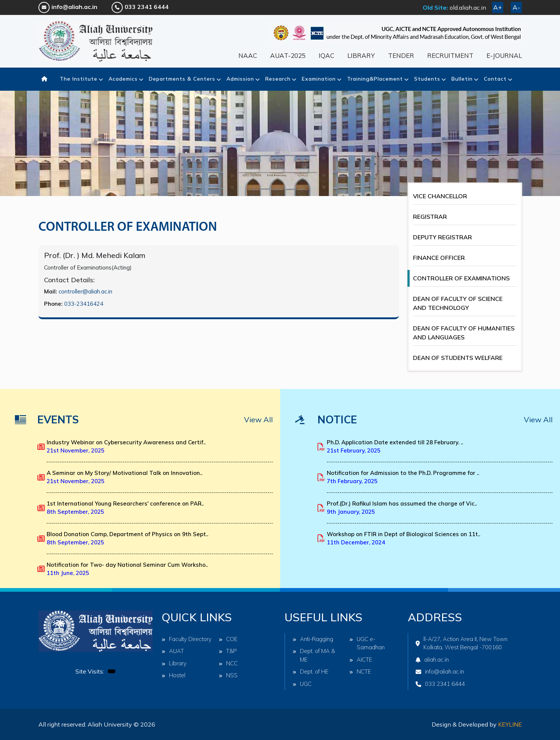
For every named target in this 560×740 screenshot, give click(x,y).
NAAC (248, 55)
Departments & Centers (182, 79)
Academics (123, 79)
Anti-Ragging (313, 639)
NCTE (360, 671)
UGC (302, 684)
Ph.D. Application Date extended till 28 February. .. (395, 447)
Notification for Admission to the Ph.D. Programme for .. (403, 477)
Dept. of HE (311, 671)
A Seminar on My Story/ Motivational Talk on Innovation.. (124, 477)
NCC (228, 663)
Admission (240, 79)
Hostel (173, 675)
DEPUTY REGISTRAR (442, 237)
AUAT (173, 651)
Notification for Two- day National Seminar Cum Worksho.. (127, 569)
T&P (228, 651)
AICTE (361, 660)
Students (427, 79)
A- (516, 7)
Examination (319, 79)
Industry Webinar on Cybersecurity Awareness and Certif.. (126, 447)
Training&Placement (375, 79)
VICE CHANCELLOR (440, 196)
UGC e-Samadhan (367, 643)
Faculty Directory (187, 639)
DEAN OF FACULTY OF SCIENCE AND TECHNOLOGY (458, 303)
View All (258, 419)
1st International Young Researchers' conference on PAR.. (125, 508)
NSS (228, 675)
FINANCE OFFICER (439, 258)
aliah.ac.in (432, 660)
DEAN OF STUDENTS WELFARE (458, 358)
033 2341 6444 (140, 7)
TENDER (401, 55)
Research (278, 79)
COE (228, 639)
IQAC (326, 55)
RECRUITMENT (450, 55)
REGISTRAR (430, 217)
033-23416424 (84, 304)
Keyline (510, 724)
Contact (495, 79)
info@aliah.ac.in (68, 7)
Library (174, 663)
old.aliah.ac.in (468, 7)
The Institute (79, 79)
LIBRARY (361, 55)
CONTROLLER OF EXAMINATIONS (461, 278)
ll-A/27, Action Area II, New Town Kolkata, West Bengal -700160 (462, 643)
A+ (498, 7)
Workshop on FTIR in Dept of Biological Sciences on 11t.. (403, 538)
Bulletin (462, 79)
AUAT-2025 (288, 55)
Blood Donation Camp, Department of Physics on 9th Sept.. (127, 538)
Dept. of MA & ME (314, 655)
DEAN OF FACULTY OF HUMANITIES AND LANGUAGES (464, 333)
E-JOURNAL (504, 55)
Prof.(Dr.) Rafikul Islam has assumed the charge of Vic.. (402, 508)
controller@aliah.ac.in (85, 291)
